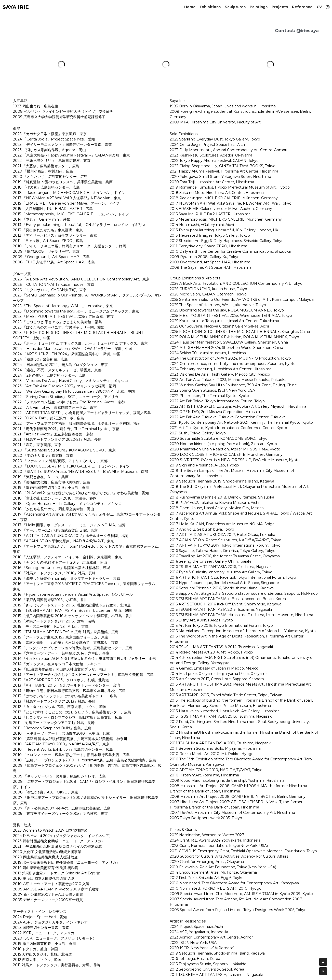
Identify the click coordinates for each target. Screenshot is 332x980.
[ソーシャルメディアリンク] (328, 7)
